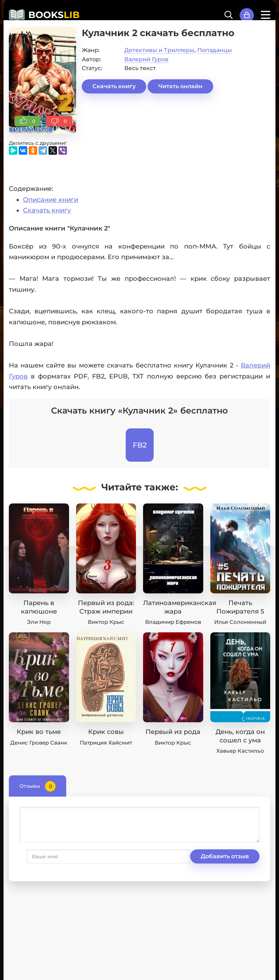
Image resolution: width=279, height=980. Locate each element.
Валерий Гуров (146, 59)
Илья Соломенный (240, 622)
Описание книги (51, 200)
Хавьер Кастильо (240, 751)
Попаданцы (215, 50)
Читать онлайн (180, 86)
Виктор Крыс (106, 622)
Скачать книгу (114, 86)
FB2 (140, 445)
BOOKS (54, 15)
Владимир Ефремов (173, 622)
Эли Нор (39, 622)
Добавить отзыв (54, 856)
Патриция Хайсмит (106, 743)
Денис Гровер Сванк (39, 743)
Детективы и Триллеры (159, 50)
